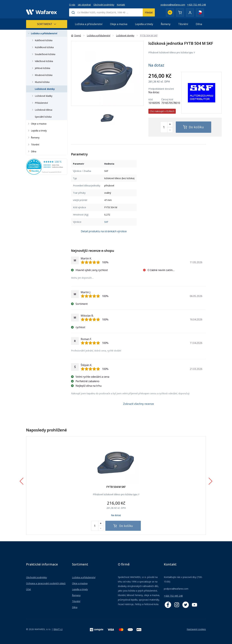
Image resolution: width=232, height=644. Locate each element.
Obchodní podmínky (104, 5)
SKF (106, 222)
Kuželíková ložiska (42, 47)
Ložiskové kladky (42, 96)
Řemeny (166, 24)
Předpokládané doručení (161, 89)
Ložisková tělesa (41, 110)
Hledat (149, 12)
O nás (72, 5)
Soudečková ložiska (43, 54)
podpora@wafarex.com (173, 5)
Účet (29, 589)
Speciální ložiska (43, 117)
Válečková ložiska (42, 61)
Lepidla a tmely (144, 24)
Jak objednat (84, 5)
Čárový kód (167, 99)
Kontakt (121, 5)
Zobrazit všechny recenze (138, 404)
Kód (150, 99)
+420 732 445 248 (196, 5)
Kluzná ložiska (40, 82)
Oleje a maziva (119, 24)
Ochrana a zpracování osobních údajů (46, 583)
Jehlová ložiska (40, 68)
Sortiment (47, 24)
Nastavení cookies (196, 629)
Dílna (199, 24)
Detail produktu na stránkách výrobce (104, 231)
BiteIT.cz (58, 629)
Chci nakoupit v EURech (162, 111)
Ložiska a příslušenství (89, 24)
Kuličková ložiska (42, 40)
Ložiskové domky (45, 89)
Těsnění (183, 24)
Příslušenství (39, 103)
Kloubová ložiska (42, 75)
